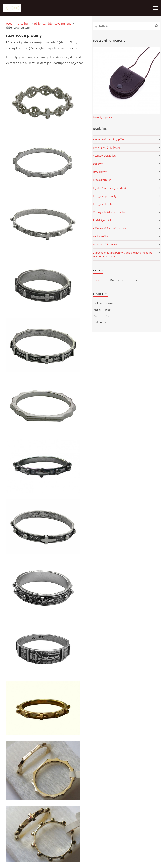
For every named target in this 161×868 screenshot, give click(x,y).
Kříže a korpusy (102, 180)
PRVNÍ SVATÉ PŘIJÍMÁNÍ (107, 148)
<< (98, 280)
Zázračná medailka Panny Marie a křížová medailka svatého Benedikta (123, 255)
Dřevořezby (100, 172)
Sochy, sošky (100, 236)
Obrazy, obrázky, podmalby (109, 212)
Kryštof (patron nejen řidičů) (109, 188)
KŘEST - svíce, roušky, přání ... (110, 139)
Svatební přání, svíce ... (106, 244)
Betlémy (98, 164)
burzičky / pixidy (102, 117)
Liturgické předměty (105, 196)
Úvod (9, 24)
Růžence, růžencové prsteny (53, 24)
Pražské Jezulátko (103, 220)
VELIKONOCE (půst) (104, 156)
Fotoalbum (23, 24)
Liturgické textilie (103, 204)
